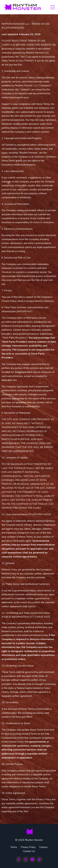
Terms (14, 847)
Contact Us (29, 851)
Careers (43, 847)
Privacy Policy (28, 847)
